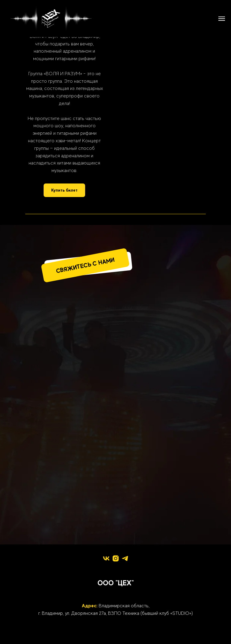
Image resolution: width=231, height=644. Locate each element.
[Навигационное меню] (222, 19)
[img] (115, 323)
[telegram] (125, 558)
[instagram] (116, 558)
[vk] (106, 558)
